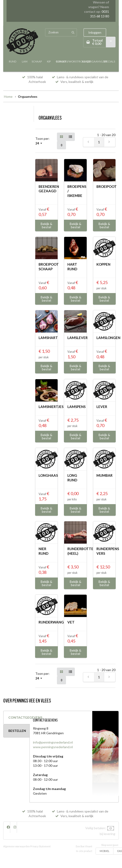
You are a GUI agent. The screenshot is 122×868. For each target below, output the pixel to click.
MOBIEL (105, 851)
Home (8, 96)
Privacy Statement (40, 846)
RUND (13, 61)
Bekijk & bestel (46, 225)
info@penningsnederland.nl (53, 742)
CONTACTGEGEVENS (19, 717)
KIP (49, 61)
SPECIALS (109, 61)
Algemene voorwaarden (16, 846)
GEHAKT (61, 61)
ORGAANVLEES (97, 61)
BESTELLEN (17, 731)
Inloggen (95, 32)
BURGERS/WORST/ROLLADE (73, 61)
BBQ (85, 61)
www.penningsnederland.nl (53, 747)
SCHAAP (37, 61)
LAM (25, 61)
